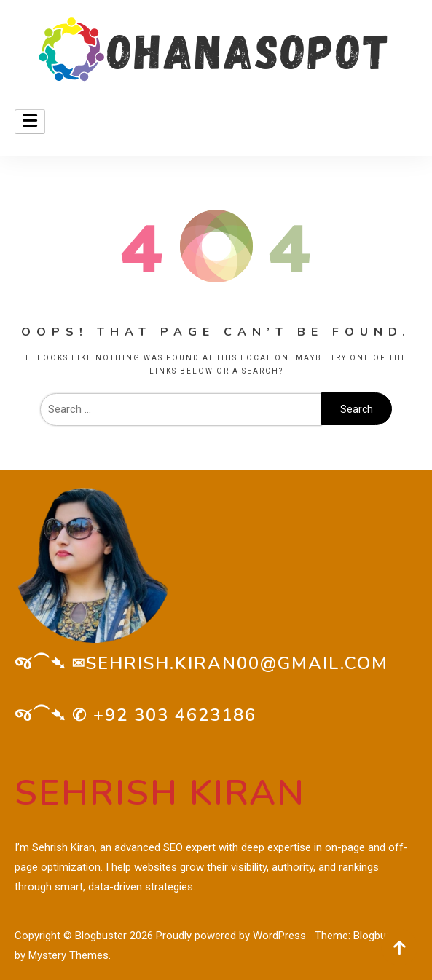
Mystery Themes (68, 955)
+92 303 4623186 (175, 715)
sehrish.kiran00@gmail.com (237, 663)
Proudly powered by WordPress (232, 936)
